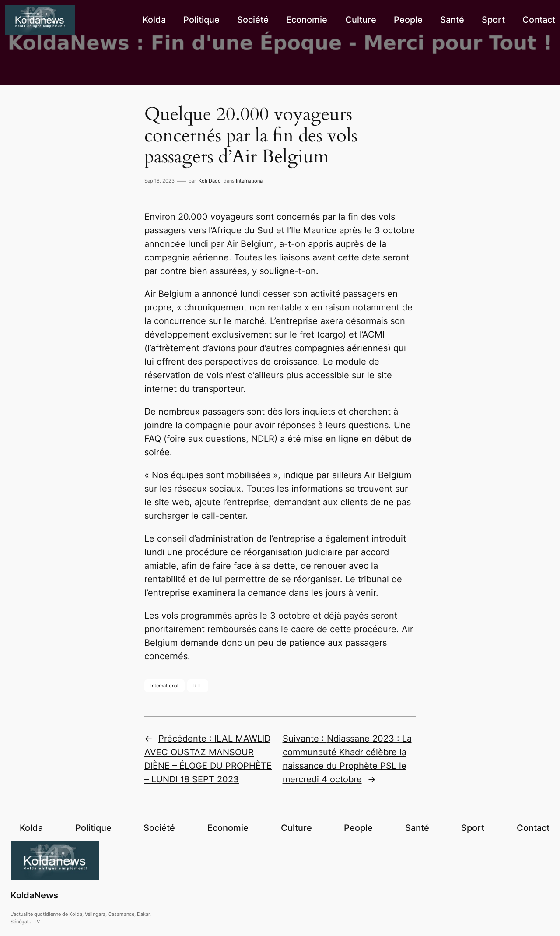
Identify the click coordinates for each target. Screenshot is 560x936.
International (250, 181)
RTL (198, 686)
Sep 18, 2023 (159, 181)
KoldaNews (34, 895)
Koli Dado (210, 181)
